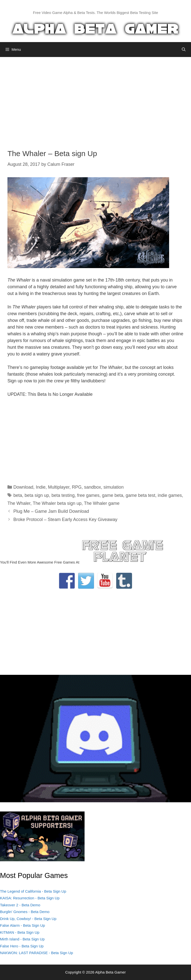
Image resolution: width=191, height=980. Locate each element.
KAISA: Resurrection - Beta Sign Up (30, 898)
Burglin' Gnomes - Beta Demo (25, 912)
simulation (114, 487)
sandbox (93, 487)
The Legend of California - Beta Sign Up (33, 891)
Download (23, 487)
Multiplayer (59, 487)
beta (18, 495)
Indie (41, 487)
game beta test (140, 495)
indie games (170, 495)
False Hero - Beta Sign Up (22, 946)
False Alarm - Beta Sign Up (23, 925)
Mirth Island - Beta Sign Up (22, 939)
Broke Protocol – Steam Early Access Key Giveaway (65, 519)
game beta (113, 495)
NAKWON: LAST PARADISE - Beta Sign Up (37, 953)
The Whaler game (102, 503)
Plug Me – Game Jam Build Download (51, 511)
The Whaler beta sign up (57, 503)
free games (88, 495)
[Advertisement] (95, 99)
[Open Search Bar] (184, 50)
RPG (77, 487)
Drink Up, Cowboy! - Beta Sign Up (28, 919)
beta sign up (37, 495)
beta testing (63, 495)
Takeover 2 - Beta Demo (20, 905)
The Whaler (19, 503)
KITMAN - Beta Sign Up (20, 932)
